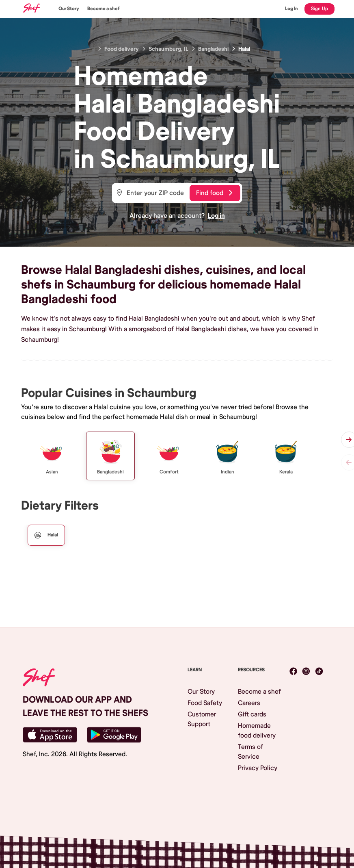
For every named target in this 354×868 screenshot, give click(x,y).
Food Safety (205, 703)
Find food (214, 193)
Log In (291, 9)
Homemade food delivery (257, 731)
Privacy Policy (258, 768)
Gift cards (252, 714)
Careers (249, 703)
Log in (216, 216)
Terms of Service (250, 752)
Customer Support (202, 719)
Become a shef (104, 9)
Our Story (69, 9)
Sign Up (319, 9)
